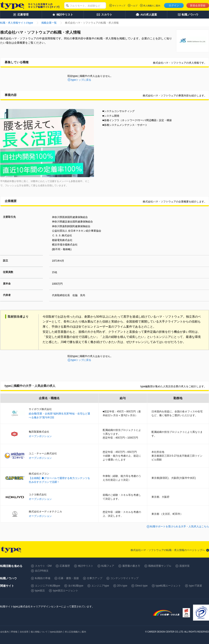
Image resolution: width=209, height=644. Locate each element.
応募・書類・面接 (69, 578)
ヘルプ (134, 6)
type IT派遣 (195, 586)
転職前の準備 (43, 578)
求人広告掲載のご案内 (75, 632)
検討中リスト (86, 566)
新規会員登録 (198, 6)
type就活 (40, 591)
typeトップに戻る (81, 80)
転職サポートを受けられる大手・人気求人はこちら (180, 526)
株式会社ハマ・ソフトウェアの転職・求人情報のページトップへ (168, 550)
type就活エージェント (66, 591)
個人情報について (39, 632)
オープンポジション (40, 436)
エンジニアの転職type (48, 586)
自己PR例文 (42, 571)
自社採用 (24, 632)
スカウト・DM (43, 566)
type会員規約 (56, 632)
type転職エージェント (168, 586)
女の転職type (76, 586)
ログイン (174, 6)
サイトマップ (119, 6)
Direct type (141, 586)
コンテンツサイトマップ (124, 578)
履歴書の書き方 (131, 566)
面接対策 (184, 566)
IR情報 (14, 632)
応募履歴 (65, 566)
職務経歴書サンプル (160, 566)
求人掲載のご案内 (152, 6)
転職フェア (108, 566)
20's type (122, 586)
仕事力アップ (95, 578)
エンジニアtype (100, 586)
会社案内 (4, 632)
